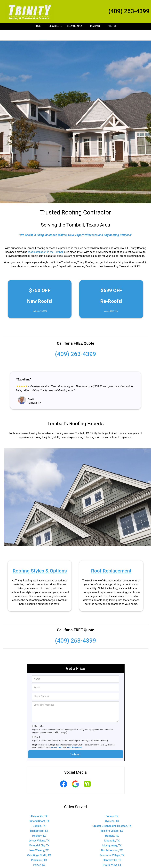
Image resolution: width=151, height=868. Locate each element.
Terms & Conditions (74, 736)
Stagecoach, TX (39, 864)
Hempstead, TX (39, 820)
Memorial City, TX (39, 835)
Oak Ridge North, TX (39, 844)
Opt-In (38, 726)
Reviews (95, 26)
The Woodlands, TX (112, 864)
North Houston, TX (112, 839)
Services (56, 27)
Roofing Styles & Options (40, 560)
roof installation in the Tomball (46, 241)
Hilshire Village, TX (112, 820)
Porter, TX (39, 854)
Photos (112, 26)
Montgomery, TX (112, 835)
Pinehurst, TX (39, 849)
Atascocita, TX (39, 805)
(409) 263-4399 (129, 11)
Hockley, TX (39, 825)
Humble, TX (112, 825)
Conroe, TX (112, 805)
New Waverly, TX (39, 839)
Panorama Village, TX (112, 844)
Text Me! (39, 715)
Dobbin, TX (39, 815)
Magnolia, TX (112, 830)
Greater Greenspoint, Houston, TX (112, 815)
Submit (75, 743)
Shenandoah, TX (39, 859)
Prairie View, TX (112, 854)
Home (38, 26)
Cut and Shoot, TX (39, 810)
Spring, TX (112, 859)
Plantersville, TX (112, 849)
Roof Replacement (111, 560)
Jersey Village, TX (39, 830)
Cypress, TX (112, 810)
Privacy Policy (57, 736)
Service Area (75, 26)
